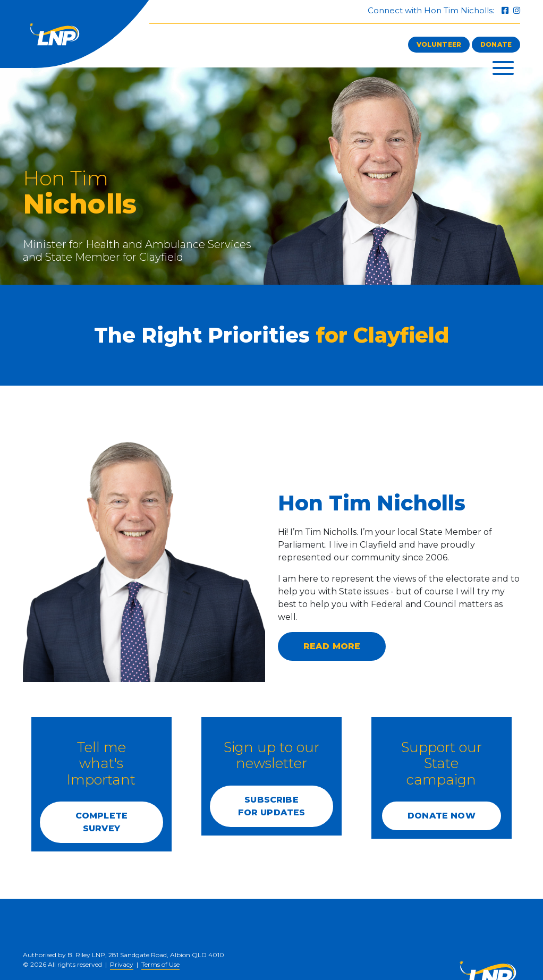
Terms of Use (160, 964)
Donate (496, 44)
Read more (332, 646)
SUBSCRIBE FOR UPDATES (272, 806)
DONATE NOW (442, 816)
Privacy (122, 964)
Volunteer (439, 44)
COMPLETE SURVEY (101, 822)
